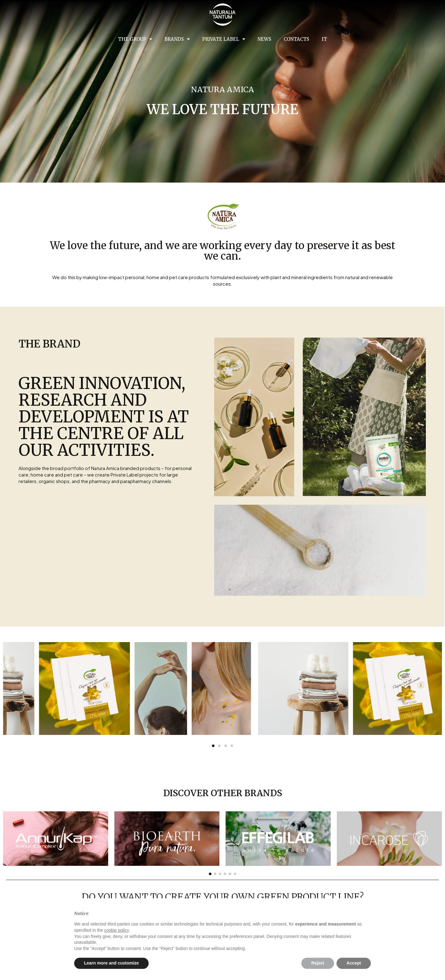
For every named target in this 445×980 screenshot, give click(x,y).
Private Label (224, 39)
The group (135, 39)
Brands (177, 39)
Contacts (297, 39)
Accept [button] (354, 963)
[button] (210, 874)
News (264, 39)
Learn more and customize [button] (111, 963)
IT (324, 39)
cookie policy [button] (116, 930)
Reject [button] (318, 963)
